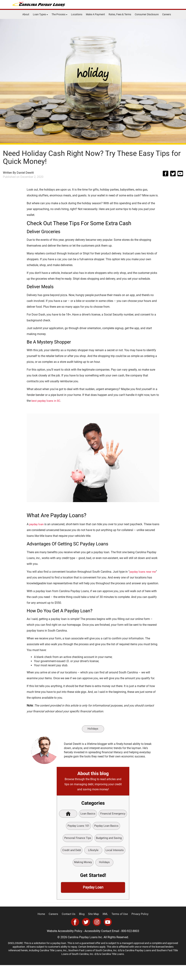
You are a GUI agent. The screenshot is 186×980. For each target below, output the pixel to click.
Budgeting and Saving (81, 852)
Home (45, 929)
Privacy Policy (137, 929)
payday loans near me (144, 572)
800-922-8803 (130, 946)
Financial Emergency (79, 827)
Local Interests (91, 864)
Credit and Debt (110, 852)
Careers (167, 14)
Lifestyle (69, 864)
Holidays (93, 729)
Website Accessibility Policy (65, 946)
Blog (83, 929)
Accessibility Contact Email (102, 946)
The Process (59, 14)
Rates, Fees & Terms (120, 14)
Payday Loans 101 (109, 827)
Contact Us (70, 929)
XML (105, 929)
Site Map (94, 929)
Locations (77, 14)
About (26, 14)
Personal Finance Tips (109, 839)
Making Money (115, 864)
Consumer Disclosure (147, 14)
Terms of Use (118, 929)
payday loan (37, 524)
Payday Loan (93, 902)
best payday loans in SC (47, 401)
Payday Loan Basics (76, 839)
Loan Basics (103, 814)
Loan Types (40, 14)
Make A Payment (95, 14)
